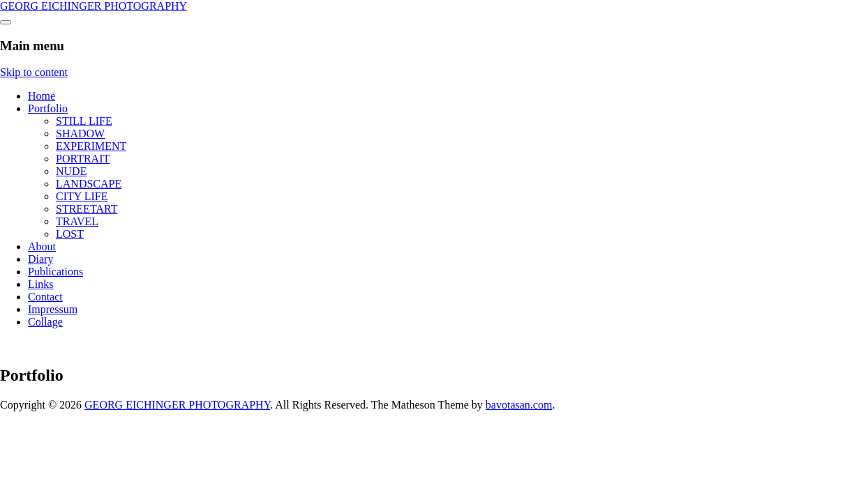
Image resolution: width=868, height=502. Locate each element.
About (42, 246)
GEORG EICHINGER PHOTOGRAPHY (93, 6)
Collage (45, 322)
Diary (40, 259)
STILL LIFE (84, 121)
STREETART (87, 209)
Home (42, 96)
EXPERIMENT (91, 146)
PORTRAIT (83, 159)
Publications (55, 272)
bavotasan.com (519, 405)
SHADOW (80, 134)
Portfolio (48, 108)
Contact (45, 297)
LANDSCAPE (89, 184)
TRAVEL (77, 221)
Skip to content (34, 72)
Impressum (53, 309)
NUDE (71, 171)
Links (40, 284)
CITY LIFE (82, 196)
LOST (70, 234)
